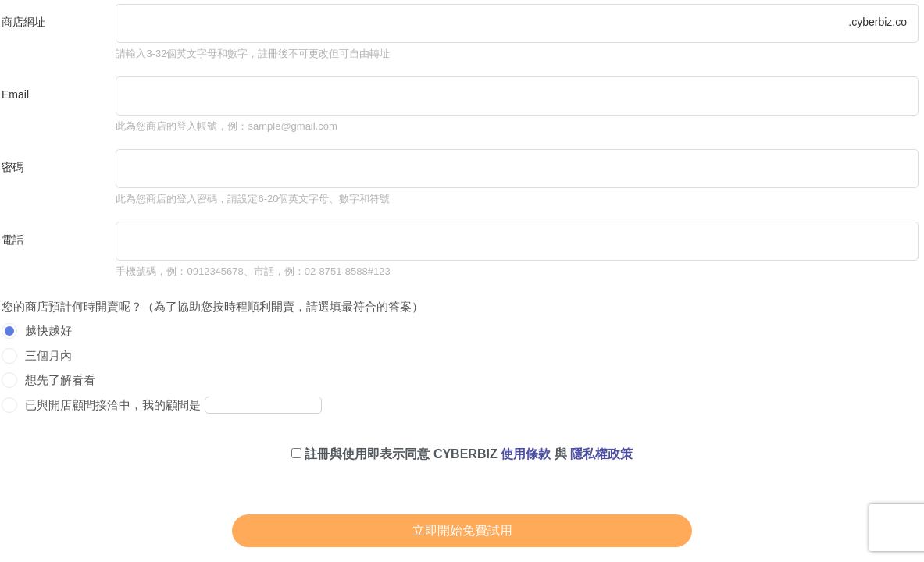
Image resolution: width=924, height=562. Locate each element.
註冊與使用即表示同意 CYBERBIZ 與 (462, 454)
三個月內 (48, 356)
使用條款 (526, 454)
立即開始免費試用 (462, 530)
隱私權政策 (601, 454)
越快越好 (48, 331)
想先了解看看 (60, 380)
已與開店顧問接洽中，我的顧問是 (113, 405)
